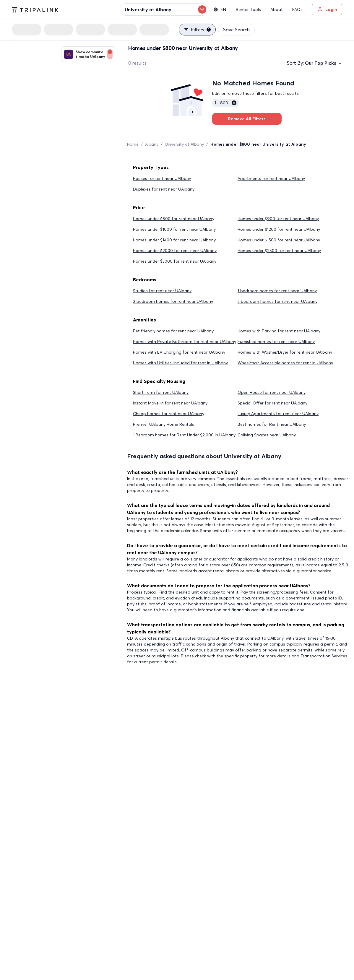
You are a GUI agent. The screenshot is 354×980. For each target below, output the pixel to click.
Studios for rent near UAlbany (162, 291)
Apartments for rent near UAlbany (271, 178)
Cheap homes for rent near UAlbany (169, 414)
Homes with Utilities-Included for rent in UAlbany (180, 363)
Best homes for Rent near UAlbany (272, 424)
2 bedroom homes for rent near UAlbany (173, 301)
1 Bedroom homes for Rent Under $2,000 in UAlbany (184, 435)
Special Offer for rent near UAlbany (272, 403)
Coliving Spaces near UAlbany (267, 435)
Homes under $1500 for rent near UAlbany (279, 240)
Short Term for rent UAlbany (161, 392)
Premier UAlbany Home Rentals (164, 424)
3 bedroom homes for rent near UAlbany (277, 301)
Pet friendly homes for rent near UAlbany (173, 331)
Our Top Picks (324, 63)
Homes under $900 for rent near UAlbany (278, 219)
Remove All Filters (247, 119)
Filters (197, 30)
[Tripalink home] (35, 9)
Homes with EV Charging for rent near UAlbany (179, 352)
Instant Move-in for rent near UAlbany (170, 403)
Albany (152, 144)
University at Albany (184, 144)
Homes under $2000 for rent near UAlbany (175, 251)
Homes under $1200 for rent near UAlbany (279, 229)
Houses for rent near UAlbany (162, 178)
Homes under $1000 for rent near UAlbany (174, 229)
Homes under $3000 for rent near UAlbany (175, 261)
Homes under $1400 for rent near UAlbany (174, 240)
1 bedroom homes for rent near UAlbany (277, 291)
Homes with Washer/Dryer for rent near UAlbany (285, 352)
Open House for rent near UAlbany (272, 392)
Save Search (236, 30)
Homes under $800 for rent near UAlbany (174, 219)
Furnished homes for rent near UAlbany (276, 342)
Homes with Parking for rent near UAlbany (279, 331)
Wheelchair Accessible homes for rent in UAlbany (285, 363)
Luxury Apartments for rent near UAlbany (278, 414)
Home (133, 144)
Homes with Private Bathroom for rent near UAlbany (185, 342)
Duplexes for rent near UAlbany (164, 189)
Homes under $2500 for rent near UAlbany (279, 251)
